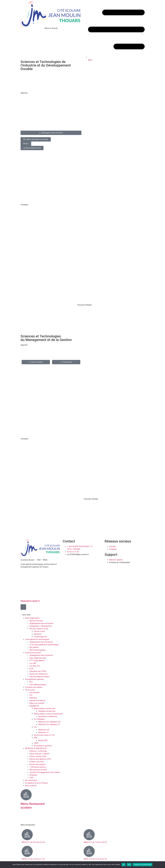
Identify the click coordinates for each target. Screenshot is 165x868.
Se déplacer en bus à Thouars (36, 783)
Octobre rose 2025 (37, 762)
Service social (39, 631)
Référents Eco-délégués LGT (49, 722)
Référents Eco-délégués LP (49, 724)
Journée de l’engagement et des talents (45, 772)
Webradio (33, 698)
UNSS (36, 743)
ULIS (31, 669)
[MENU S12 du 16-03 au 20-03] (89, 835)
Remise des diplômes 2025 (40, 759)
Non (129, 865)
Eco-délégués (39, 719)
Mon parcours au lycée (38, 770)
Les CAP (33, 663)
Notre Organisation (32, 618)
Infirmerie (38, 634)
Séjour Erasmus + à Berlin (39, 754)
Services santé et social (39, 629)
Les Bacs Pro (35, 666)
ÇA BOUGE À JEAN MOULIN (36, 748)
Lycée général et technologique (37, 639)
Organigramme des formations (41, 642)
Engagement (34, 706)
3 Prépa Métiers (37, 661)
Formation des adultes (34, 687)
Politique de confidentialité (143, 865)
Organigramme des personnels (41, 623)
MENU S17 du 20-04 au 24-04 (33, 842)
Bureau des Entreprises (38, 674)
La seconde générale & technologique (44, 645)
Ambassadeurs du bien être (45, 708)
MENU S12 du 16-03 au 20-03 (95, 842)
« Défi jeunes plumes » (38, 767)
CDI (31, 695)
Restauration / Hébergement (40, 626)
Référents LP (43, 732)
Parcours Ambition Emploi (39, 677)
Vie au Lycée (30, 690)
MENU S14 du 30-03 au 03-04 (95, 859)
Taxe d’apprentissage (38, 658)
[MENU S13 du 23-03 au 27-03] (27, 851)
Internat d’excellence (37, 701)
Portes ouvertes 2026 (38, 756)
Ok (124, 865)
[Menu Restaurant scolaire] (26, 795)
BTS (31, 682)
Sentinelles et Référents (48, 716)
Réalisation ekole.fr (30, 601)
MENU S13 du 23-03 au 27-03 (33, 859)
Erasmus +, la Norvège (38, 751)
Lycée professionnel (33, 653)
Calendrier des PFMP (38, 671)
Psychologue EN (40, 637)
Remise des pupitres (38, 764)
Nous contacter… (31, 786)
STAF (31, 778)
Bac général (34, 647)
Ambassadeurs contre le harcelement (48, 714)
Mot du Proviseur (36, 621)
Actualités (33, 775)
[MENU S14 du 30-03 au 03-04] (89, 851)
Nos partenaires (31, 780)
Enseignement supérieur (34, 679)
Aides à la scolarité (37, 703)
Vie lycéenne (34, 693)
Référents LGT (44, 730)
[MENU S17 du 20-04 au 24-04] (27, 835)
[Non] (161, 864)
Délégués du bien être (47, 711)
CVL (35, 727)
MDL (36, 738)
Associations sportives (43, 746)
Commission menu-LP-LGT (44, 735)
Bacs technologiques (38, 650)
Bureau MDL (43, 740)
